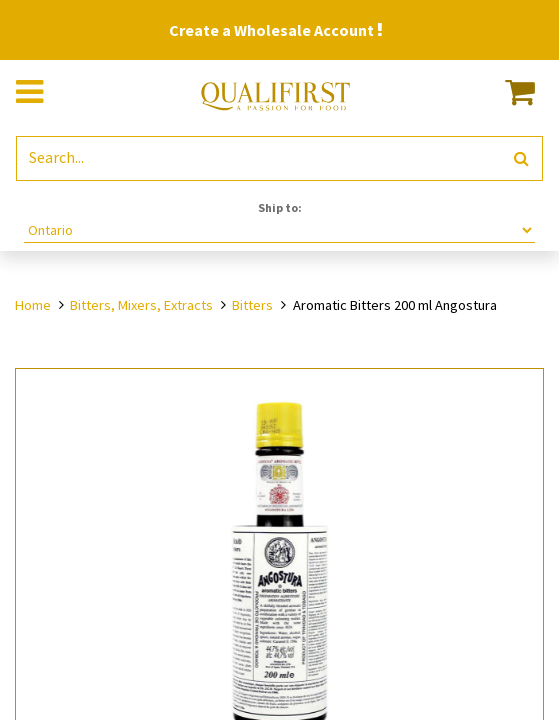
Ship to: (280, 207)
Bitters (252, 305)
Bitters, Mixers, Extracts (141, 305)
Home (33, 305)
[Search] (521, 158)
